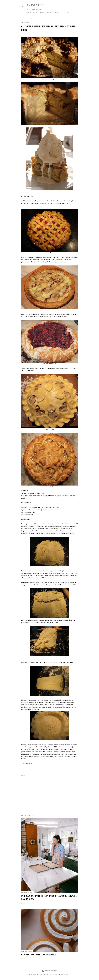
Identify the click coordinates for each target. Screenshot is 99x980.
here (60, 496)
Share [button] (23, 776)
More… (69, 13)
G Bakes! (35, 5)
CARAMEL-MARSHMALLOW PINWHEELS (39, 954)
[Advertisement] (50, 796)
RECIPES (42, 13)
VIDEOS (50, 13)
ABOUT (36, 13)
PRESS (62, 13)
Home (30, 13)
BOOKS (56, 13)
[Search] (77, 5)
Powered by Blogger (50, 971)
